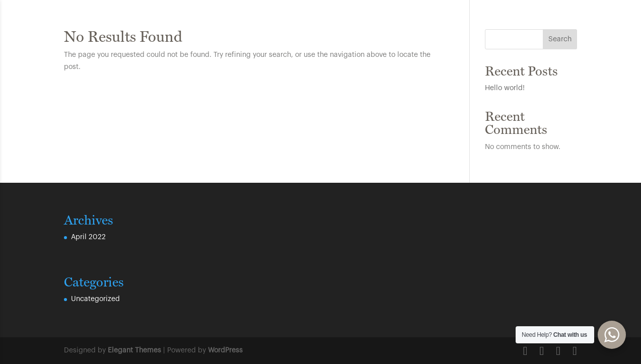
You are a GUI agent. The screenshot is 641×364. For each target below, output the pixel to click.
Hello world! (505, 88)
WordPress (225, 350)
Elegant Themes (134, 350)
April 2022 (88, 237)
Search (560, 39)
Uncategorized (95, 299)
